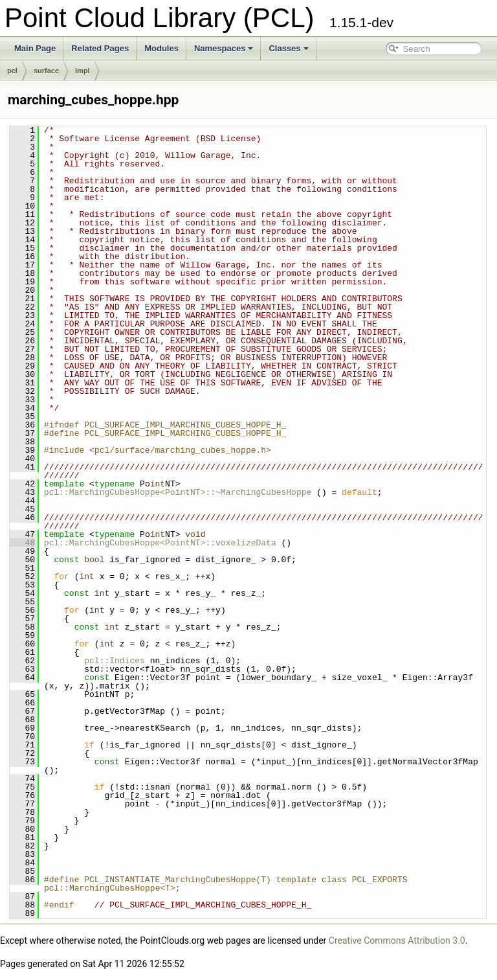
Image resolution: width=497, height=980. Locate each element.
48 (22, 543)
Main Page (35, 48)
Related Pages (100, 48)
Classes (288, 48)
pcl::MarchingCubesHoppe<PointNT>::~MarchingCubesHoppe (178, 492)
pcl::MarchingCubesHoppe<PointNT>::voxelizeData (160, 543)
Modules (161, 48)
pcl (12, 71)
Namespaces (224, 48)
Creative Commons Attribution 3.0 (397, 940)
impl (83, 71)
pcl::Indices (115, 661)
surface (46, 71)
